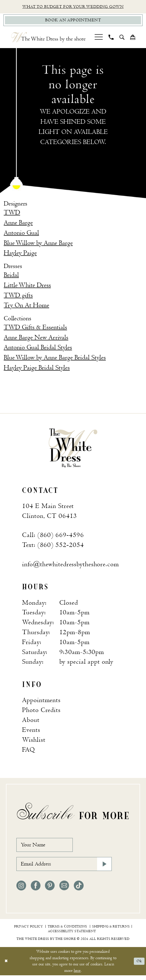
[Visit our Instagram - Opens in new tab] (21, 890)
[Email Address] (64, 868)
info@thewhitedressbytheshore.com (70, 565)
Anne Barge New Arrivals (36, 339)
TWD (12, 214)
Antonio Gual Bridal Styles (38, 349)
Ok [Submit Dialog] (139, 966)
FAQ (29, 751)
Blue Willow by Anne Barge (38, 244)
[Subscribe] (104, 868)
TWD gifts (18, 297)
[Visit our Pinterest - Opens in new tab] (50, 890)
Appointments (41, 702)
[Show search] (122, 39)
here (77, 975)
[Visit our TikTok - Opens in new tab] (79, 890)
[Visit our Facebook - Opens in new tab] (36, 890)
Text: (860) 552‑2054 (53, 546)
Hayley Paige (20, 254)
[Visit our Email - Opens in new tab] (64, 890)
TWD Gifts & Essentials (35, 329)
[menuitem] (99, 39)
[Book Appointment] (73, 21)
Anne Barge (18, 224)
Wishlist (34, 741)
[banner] (73, 449)
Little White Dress (27, 286)
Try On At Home (26, 307)
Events (31, 731)
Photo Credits (41, 712)
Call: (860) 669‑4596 (53, 536)
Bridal (11, 276)
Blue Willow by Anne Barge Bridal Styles (55, 359)
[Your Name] (48, 847)
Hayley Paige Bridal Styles (37, 369)
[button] (99, 39)
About (31, 721)
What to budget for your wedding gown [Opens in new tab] (73, 7)
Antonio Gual (21, 234)
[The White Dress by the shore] (48, 39)
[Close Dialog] (7, 966)
